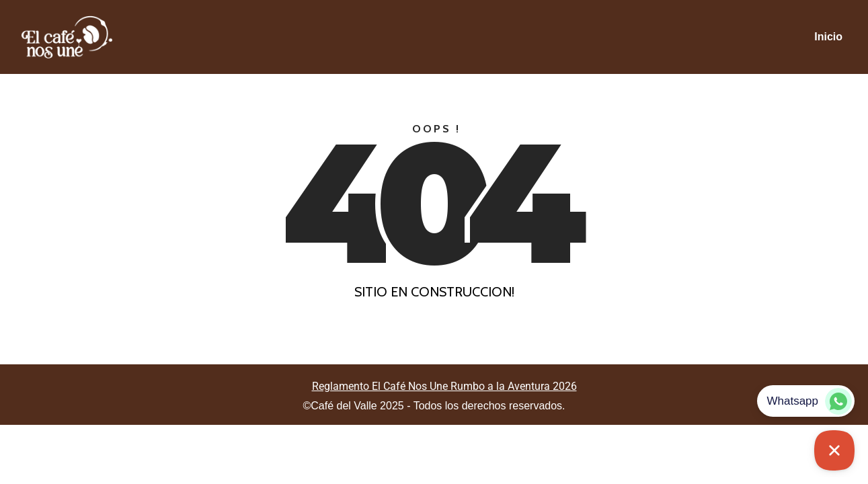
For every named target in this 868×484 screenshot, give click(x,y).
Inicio (828, 37)
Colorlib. (512, 356)
